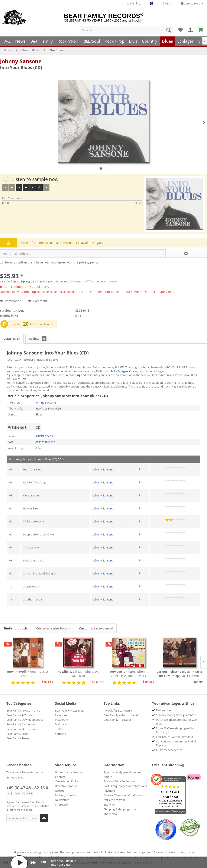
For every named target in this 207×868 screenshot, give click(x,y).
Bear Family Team (18, 738)
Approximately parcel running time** (122, 774)
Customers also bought (53, 628)
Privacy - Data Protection (119, 781)
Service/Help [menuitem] (191, 3)
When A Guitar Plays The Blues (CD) (129, 674)
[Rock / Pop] (115, 41)
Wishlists (134, 3)
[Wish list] (180, 30)
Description (12, 339)
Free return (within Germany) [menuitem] (174, 737)
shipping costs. (50, 852)
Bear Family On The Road (22, 729)
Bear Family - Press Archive (23, 710)
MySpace (61, 724)
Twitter (59, 729)
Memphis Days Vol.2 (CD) (78, 674)
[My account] (191, 30)
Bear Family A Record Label (121, 715)
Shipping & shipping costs (120, 809)
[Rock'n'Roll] (68, 41)
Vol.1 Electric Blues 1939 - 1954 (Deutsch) (179, 674)
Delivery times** (65, 795)
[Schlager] (185, 41)
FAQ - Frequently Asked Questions (125, 786)
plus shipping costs (25, 281)
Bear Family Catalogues (21, 724)
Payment (109, 791)
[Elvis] (133, 41)
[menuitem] (127, 30)
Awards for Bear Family (118, 710)
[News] (21, 41)
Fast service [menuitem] (163, 710)
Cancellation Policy (67, 781)
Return (59, 791)
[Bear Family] (42, 41)
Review (38, 339)
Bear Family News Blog (69, 710)
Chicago (134, 371)
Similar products (16, 628)
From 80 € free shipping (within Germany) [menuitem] (176, 730)
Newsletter (62, 800)
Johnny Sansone (21, 61)
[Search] (169, 30)
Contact (60, 777)
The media (110, 814)
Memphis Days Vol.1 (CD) (28, 674)
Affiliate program (114, 800)
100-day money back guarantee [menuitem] (176, 715)
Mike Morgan (119, 371)
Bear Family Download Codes (25, 720)
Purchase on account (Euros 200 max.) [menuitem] (176, 722)
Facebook (61, 715)
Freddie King (72, 375)
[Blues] (167, 41)
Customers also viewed (96, 628)
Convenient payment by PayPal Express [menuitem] (176, 743)
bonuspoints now (41, 324)
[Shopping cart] (201, 30)
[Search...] (127, 30)
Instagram (62, 720)
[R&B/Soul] (91, 41)
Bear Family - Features (118, 720)
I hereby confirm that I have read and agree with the (51, 262)
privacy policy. (89, 262)
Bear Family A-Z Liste (19, 715)
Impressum (62, 804)
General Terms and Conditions (123, 795)
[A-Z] (8, 41)
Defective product (66, 786)
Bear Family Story (17, 734)
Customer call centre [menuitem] (169, 750)
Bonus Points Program (69, 772)
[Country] (150, 41)
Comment (38, 301)
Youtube (60, 734)
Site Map (109, 804)
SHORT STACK (44, 436)
